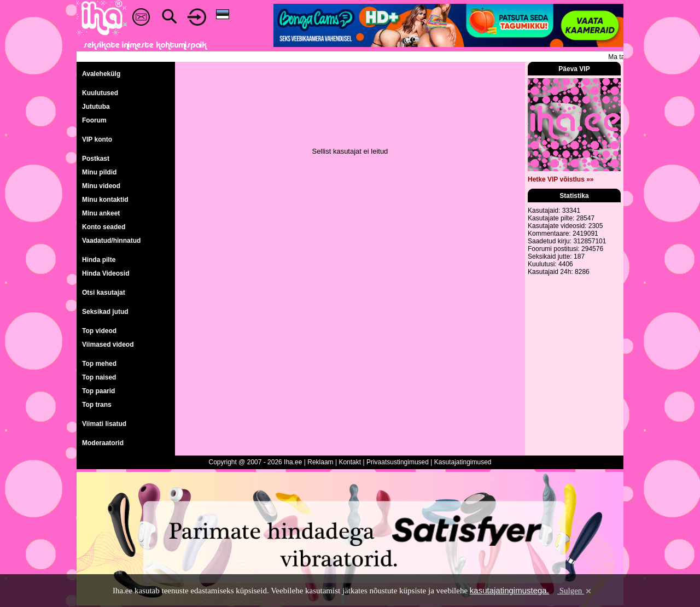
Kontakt (350, 462)
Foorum (94, 120)
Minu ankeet (101, 213)
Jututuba (96, 107)
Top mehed (99, 364)
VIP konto (97, 139)
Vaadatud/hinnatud (111, 241)
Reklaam (320, 462)
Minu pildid (99, 172)
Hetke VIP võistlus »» (561, 179)
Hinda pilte (99, 260)
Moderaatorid (103, 443)
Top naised (99, 377)
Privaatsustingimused (398, 462)
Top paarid (98, 391)
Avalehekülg (101, 74)
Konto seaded (104, 227)
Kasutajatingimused (463, 462)
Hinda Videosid (106, 273)
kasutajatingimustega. (509, 590)
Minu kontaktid (105, 200)
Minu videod (101, 186)
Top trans (97, 405)
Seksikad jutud (105, 312)
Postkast (96, 159)
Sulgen (575, 591)
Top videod (99, 331)
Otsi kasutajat (104, 293)
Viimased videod (108, 345)
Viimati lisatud (104, 424)
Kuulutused (100, 93)
